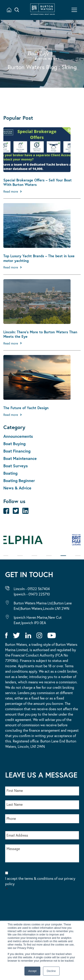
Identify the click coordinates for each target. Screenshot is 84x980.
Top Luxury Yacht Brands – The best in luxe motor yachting (39, 258)
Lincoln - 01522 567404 (32, 589)
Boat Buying (14, 444)
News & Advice (17, 488)
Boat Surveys (16, 466)
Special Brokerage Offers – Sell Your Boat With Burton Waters (38, 182)
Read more (11, 191)
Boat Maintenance (20, 458)
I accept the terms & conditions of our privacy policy (42, 884)
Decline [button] (51, 971)
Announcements (18, 436)
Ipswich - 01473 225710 (32, 594)
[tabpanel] (42, 542)
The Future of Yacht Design (26, 408)
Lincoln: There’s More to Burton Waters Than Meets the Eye (40, 334)
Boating (10, 473)
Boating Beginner (19, 480)
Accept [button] (32, 971)
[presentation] (39, 909)
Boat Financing (17, 451)
